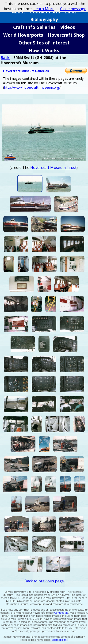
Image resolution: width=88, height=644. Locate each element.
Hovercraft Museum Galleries (26, 71)
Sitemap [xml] (60, 640)
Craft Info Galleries (34, 27)
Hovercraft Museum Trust (53, 167)
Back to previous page (44, 581)
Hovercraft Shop (66, 35)
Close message (73, 9)
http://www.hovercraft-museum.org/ (32, 87)
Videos (68, 27)
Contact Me (61, 613)
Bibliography (44, 19)
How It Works (44, 50)
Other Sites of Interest (44, 43)
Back (5, 58)
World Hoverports (23, 35)
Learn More (44, 9)
